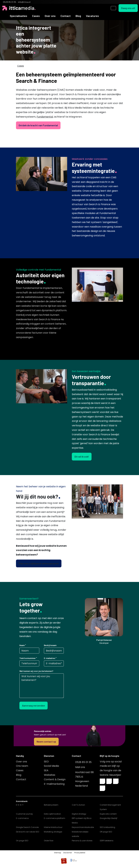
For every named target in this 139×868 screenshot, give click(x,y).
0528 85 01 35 (83, 762)
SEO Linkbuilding (107, 827)
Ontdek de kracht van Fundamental (38, 125)
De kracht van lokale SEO (28, 832)
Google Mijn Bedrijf (109, 818)
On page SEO (22, 841)
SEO (46, 762)
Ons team (22, 766)
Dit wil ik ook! (82, 457)
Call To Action (78, 805)
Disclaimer (68, 853)
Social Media (51, 766)
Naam (22, 645)
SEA (46, 770)
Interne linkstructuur (53, 827)
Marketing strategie (53, 832)
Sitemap (57, 853)
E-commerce (22, 818)
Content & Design (55, 779)
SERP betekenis (107, 841)
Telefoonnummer (28, 658)
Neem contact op (46, 742)
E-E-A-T (20, 805)
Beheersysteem (51, 805)
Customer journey (24, 814)
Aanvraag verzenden (34, 705)
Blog (78, 16)
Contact (66, 16)
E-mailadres (50, 658)
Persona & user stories (82, 841)
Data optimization (52, 814)
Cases (36, 16)
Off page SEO (106, 832)
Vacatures (92, 16)
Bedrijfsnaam (50, 645)
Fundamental (45, 117)
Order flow (49, 841)
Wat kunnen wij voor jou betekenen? (36, 671)
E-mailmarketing (54, 784)
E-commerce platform (55, 818)
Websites (50, 775)
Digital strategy (79, 814)
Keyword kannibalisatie (83, 827)
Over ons (50, 16)
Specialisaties (18, 16)
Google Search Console (27, 827)
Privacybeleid (80, 853)
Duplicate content (108, 814)
